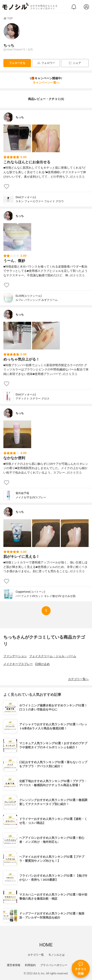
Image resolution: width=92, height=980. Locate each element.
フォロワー (46, 63)
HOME (46, 945)
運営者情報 (14, 965)
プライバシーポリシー (54, 965)
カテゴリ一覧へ (78, 679)
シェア (75, 63)
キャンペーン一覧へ (46, 83)
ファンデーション (15, 656)
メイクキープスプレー (18, 664)
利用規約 (30, 965)
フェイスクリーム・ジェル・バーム (53, 656)
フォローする (17, 63)
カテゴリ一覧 (36, 955)
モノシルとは (57, 955)
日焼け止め (42, 664)
